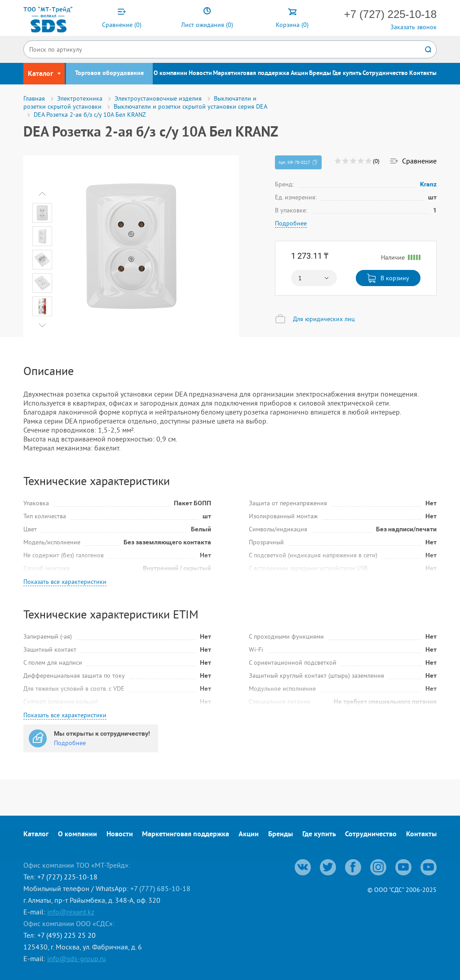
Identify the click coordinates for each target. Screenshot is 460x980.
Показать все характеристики (65, 582)
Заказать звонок (414, 27)
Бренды (320, 73)
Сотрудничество (385, 73)
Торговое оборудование (109, 73)
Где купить (347, 73)
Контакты (423, 73)
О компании (170, 73)
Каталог (36, 834)
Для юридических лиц (324, 319)
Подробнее (291, 223)
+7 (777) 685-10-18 (160, 888)
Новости (200, 73)
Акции (299, 73)
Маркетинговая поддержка (251, 73)
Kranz (429, 184)
